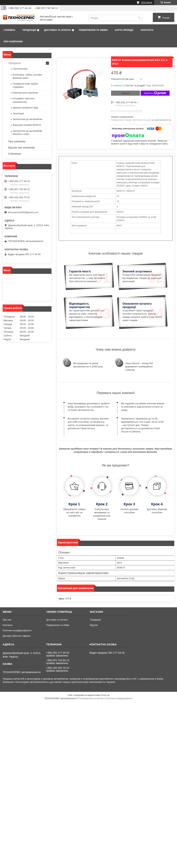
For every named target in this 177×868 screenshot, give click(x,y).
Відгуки (94, 625)
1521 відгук (147, 3)
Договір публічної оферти (17, 636)
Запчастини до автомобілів (27, 119)
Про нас (7, 620)
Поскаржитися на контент (91, 698)
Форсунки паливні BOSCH (27, 125)
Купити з (155, 93)
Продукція (29, 30)
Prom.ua (105, 695)
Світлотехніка (20, 69)
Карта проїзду (124, 30)
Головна (9, 30)
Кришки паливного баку (25, 108)
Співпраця (15, 154)
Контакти (147, 30)
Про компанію (13, 42)
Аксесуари (18, 113)
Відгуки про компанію (21, 147)
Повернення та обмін (93, 30)
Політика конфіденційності (17, 630)
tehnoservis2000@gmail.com (23, 212)
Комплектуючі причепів (25, 93)
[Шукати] (140, 18)
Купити (126, 93)
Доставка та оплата (58, 30)
